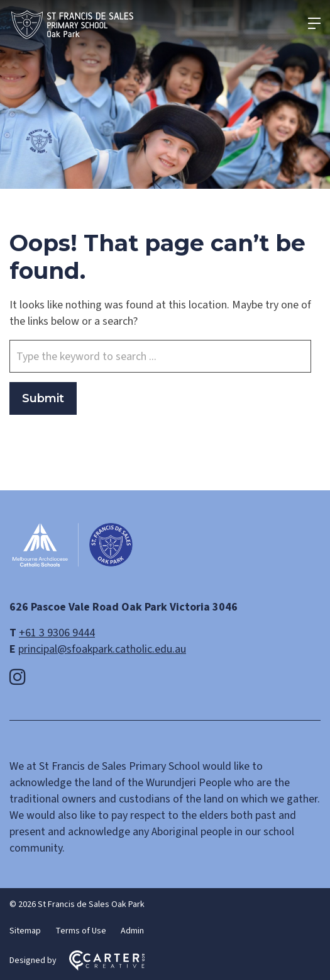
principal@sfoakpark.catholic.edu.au (102, 649)
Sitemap (25, 931)
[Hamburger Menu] (314, 23)
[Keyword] (160, 356)
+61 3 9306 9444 (57, 633)
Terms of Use (81, 931)
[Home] (72, 566)
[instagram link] (18, 678)
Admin (132, 931)
